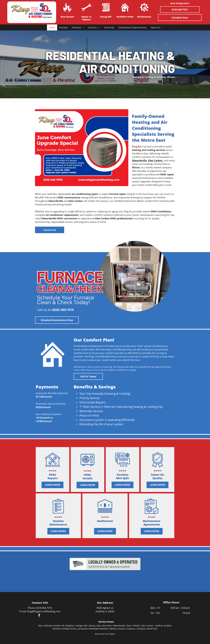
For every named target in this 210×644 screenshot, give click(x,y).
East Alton (107, 626)
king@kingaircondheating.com (44, 611)
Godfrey (159, 626)
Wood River (152, 629)
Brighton (70, 626)
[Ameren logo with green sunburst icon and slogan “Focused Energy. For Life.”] (89, 582)
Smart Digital (110, 634)
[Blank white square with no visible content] (186, 582)
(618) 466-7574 (44, 608)
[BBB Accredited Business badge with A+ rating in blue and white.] (57, 582)
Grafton (168, 626)
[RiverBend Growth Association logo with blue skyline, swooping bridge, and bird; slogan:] (154, 582)
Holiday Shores (69, 629)
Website (98, 634)
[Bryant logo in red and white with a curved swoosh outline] (24, 582)
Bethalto (48, 626)
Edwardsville (119, 626)
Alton (41, 626)
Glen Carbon (147, 626)
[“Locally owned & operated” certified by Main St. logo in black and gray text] (105, 564)
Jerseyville (83, 629)
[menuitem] (52, 27)
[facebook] (39, 616)
